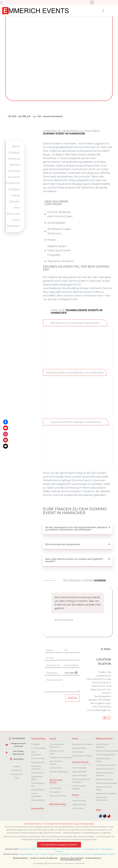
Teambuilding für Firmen (29, 854)
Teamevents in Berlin (28, 849)
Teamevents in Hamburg (49, 849)
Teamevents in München (71, 849)
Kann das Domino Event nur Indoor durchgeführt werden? (74, 560)
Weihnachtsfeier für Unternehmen (56, 854)
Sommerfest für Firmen (81, 854)
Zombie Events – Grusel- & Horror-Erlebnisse (35, 858)
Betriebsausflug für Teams (104, 854)
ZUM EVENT (78, 358)
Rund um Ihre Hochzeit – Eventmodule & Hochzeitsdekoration (81, 859)
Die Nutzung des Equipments (63, 544)
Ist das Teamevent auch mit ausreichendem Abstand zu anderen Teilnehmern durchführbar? (76, 528)
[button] (1, 3)
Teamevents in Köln (91, 849)
